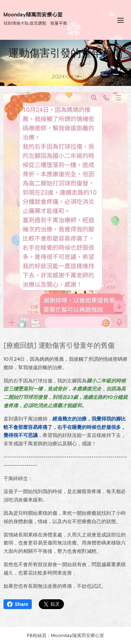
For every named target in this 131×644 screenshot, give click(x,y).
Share (18, 604)
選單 (121, 20)
